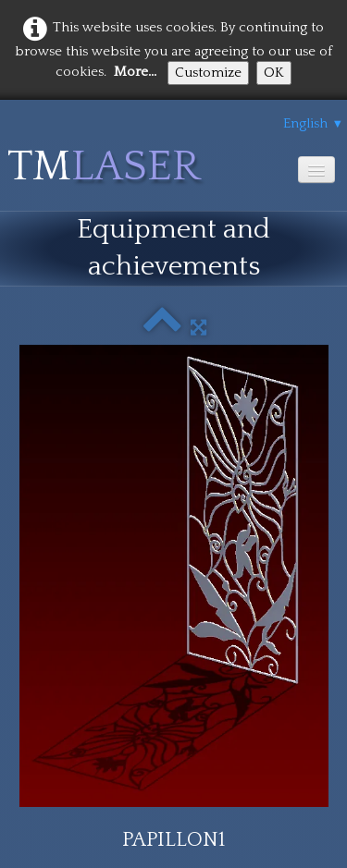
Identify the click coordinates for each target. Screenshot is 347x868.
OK (274, 73)
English (313, 123)
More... (135, 72)
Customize (208, 73)
